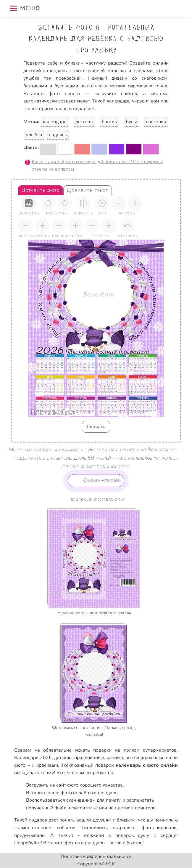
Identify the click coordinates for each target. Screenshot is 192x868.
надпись (58, 135)
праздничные (89, 758)
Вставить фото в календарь (74, 843)
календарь (55, 122)
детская (84, 122)
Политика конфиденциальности (96, 856)
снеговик (156, 122)
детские (63, 758)
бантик (109, 122)
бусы (132, 122)
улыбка (34, 135)
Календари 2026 (33, 758)
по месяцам (139, 758)
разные (115, 758)
